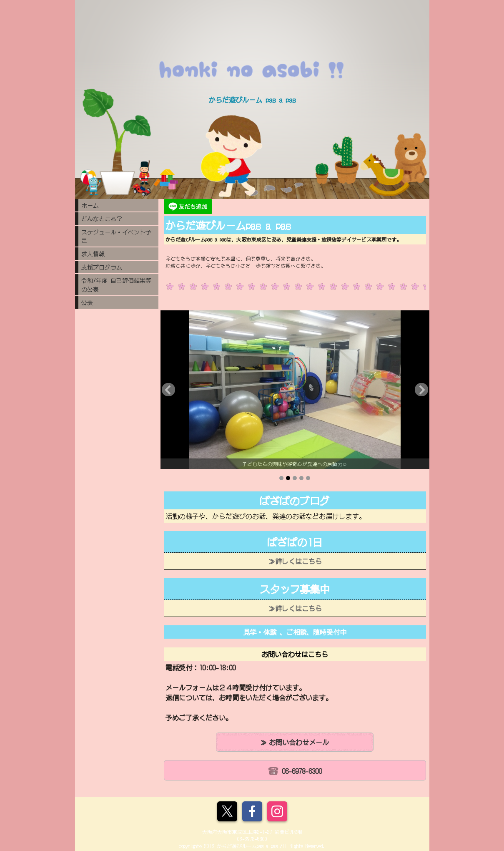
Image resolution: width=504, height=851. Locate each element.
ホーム (90, 205)
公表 (87, 302)
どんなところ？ (102, 219)
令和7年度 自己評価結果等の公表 (116, 285)
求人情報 (93, 254)
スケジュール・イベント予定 (116, 236)
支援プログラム (102, 267)
